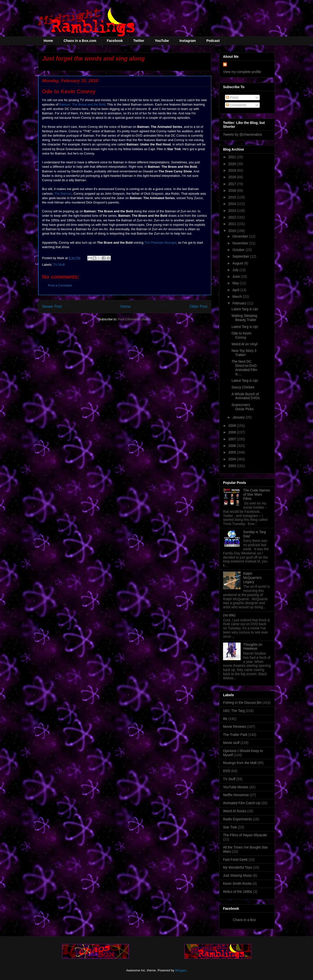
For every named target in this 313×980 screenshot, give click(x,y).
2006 (233, 446)
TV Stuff (59, 265)
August (238, 263)
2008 (233, 432)
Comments (236, 105)
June (236, 276)
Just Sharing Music (237, 875)
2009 (233, 426)
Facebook (115, 41)
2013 (233, 211)
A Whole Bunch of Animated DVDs (246, 396)
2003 (233, 466)
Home (48, 41)
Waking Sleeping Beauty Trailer (244, 318)
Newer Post (52, 306)
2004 (233, 459)
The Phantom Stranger (160, 243)
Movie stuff (231, 743)
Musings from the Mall (240, 763)
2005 (233, 452)
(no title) (229, 615)
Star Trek (230, 827)
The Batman (63, 194)
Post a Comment (60, 285)
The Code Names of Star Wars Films (257, 494)
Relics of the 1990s (238, 892)
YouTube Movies (236, 787)
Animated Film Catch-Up (242, 803)
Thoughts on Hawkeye (253, 647)
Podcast (213, 41)
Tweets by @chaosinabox (243, 134)
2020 (233, 164)
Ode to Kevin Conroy (241, 335)
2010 (233, 231)
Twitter (139, 41)
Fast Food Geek (235, 860)
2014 (233, 204)
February (240, 303)
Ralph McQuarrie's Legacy (252, 578)
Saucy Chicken (243, 387)
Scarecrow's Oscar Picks (243, 407)
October (239, 250)
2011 (233, 224)
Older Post (198, 306)
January (239, 417)
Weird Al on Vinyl (244, 344)
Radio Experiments (237, 819)
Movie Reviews (235, 727)
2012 (233, 217)
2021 (233, 157)
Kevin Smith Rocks (237, 884)
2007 (233, 439)
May (236, 283)
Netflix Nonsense (236, 795)
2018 (233, 177)
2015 (233, 197)
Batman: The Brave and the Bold (82, 104)
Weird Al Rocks (235, 811)
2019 (233, 170)
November (241, 243)
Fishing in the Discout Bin (242, 703)
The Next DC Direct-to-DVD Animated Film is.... (244, 368)
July (236, 270)
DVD (227, 771)
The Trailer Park (235, 735)
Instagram (188, 41)
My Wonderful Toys (238, 867)
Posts (232, 97)
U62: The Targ (234, 711)
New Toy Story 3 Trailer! (244, 353)
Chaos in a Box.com (80, 41)
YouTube (162, 41)
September (241, 256)
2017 (233, 184)
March (238, 297)
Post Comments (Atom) (134, 319)
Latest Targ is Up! (245, 309)
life (225, 719)
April (236, 290)
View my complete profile (242, 72)
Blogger (180, 970)
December (241, 236)
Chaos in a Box (244, 920)
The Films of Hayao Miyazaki (245, 835)
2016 (233, 191)
